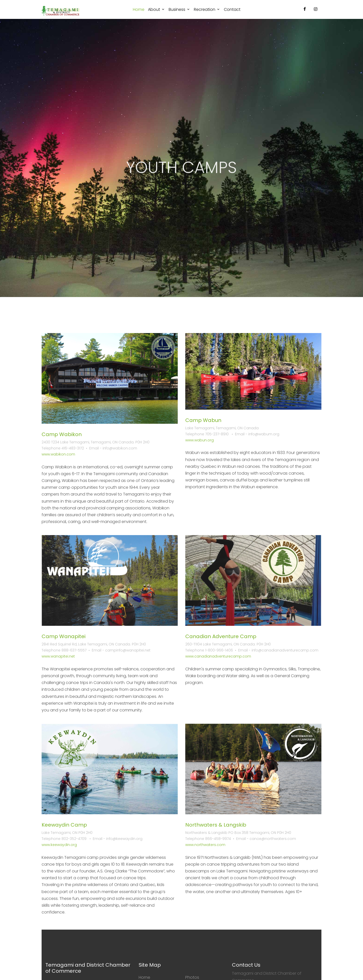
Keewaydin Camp (64, 825)
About (154, 9)
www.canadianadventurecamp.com (218, 656)
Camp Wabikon (62, 434)
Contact (232, 9)
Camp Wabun (203, 420)
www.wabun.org (200, 440)
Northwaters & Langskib (216, 825)
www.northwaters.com (205, 845)
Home (139, 9)
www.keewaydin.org (59, 845)
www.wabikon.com (58, 454)
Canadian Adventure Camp (221, 636)
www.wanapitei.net (58, 656)
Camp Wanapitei (64, 636)
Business (177, 9)
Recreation (205, 9)
